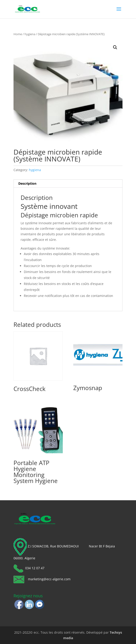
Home (18, 34)
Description (27, 183)
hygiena (30, 34)
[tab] (68, 184)
